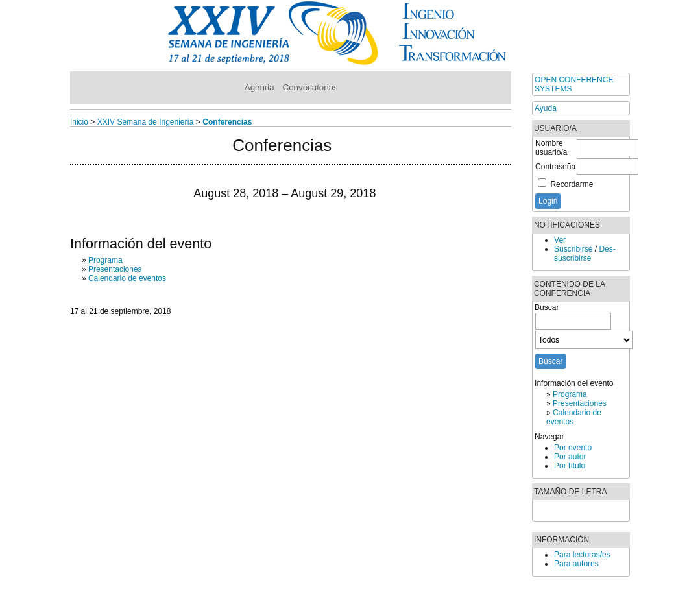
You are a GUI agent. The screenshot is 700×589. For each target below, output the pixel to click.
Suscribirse (573, 249)
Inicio (79, 122)
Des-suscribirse (585, 254)
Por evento (573, 448)
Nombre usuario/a (551, 148)
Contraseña (555, 167)
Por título (570, 466)
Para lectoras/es (582, 555)
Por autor (570, 457)
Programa (570, 394)
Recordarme (572, 184)
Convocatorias (310, 87)
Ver (560, 240)
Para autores (576, 564)
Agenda (259, 87)
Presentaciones (580, 403)
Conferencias (227, 122)
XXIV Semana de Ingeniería (146, 122)
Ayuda (546, 108)
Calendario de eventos (127, 278)
